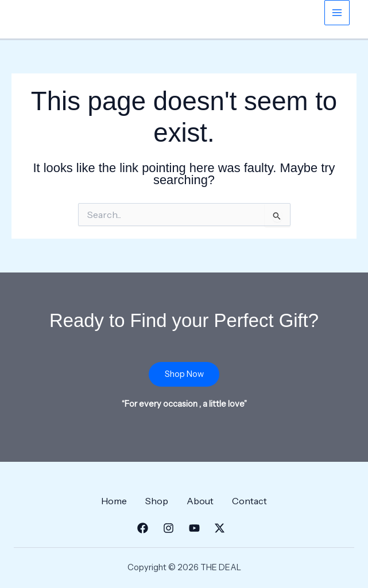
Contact (249, 501)
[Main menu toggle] (337, 13)
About (200, 501)
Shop (157, 501)
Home (114, 501)
